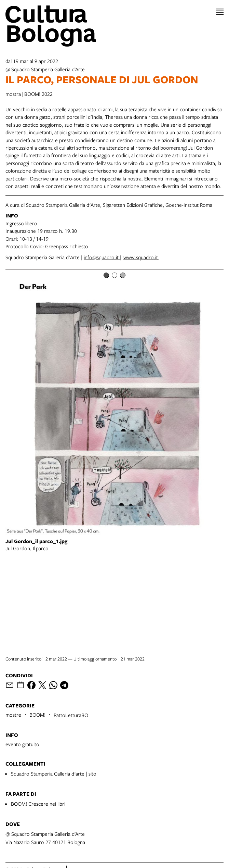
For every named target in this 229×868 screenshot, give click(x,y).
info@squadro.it (102, 257)
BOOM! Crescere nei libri (38, 804)
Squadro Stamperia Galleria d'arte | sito (54, 773)
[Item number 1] (106, 275)
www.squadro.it (141, 257)
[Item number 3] (123, 275)
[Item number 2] (114, 275)
